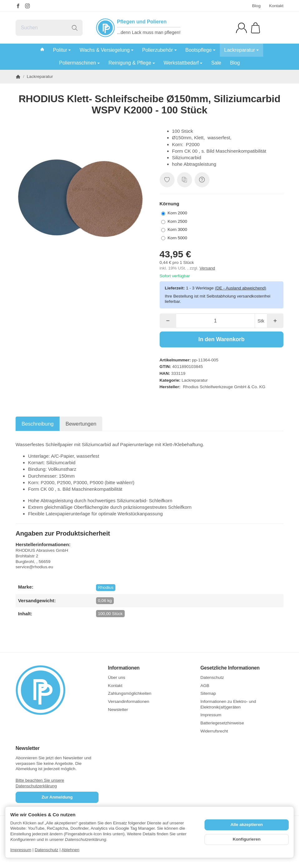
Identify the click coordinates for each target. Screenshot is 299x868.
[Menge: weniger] (168, 321)
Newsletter (28, 748)
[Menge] (215, 321)
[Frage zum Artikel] (202, 180)
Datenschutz (46, 850)
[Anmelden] (241, 28)
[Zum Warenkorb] (256, 28)
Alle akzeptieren (247, 825)
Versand (207, 268)
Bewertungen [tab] (81, 424)
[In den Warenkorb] (222, 339)
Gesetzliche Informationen (230, 668)
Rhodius (106, 587)
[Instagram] (27, 6)
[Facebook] (18, 6)
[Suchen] (49, 28)
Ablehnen (70, 850)
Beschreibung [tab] (38, 424)
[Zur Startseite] (57, 690)
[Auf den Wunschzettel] (167, 180)
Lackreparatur (195, 380)
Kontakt (276, 6)
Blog (256, 6)
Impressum (21, 850)
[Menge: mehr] (275, 321)
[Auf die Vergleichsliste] (185, 180)
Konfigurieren (246, 839)
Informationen (124, 668)
